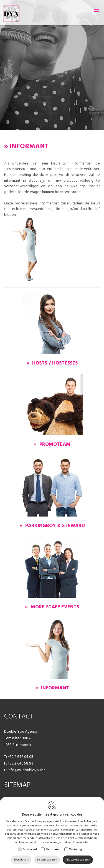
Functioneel (30, 849)
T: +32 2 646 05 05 (19, 756)
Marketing (75, 849)
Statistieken (53, 849)
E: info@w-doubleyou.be (25, 770)
